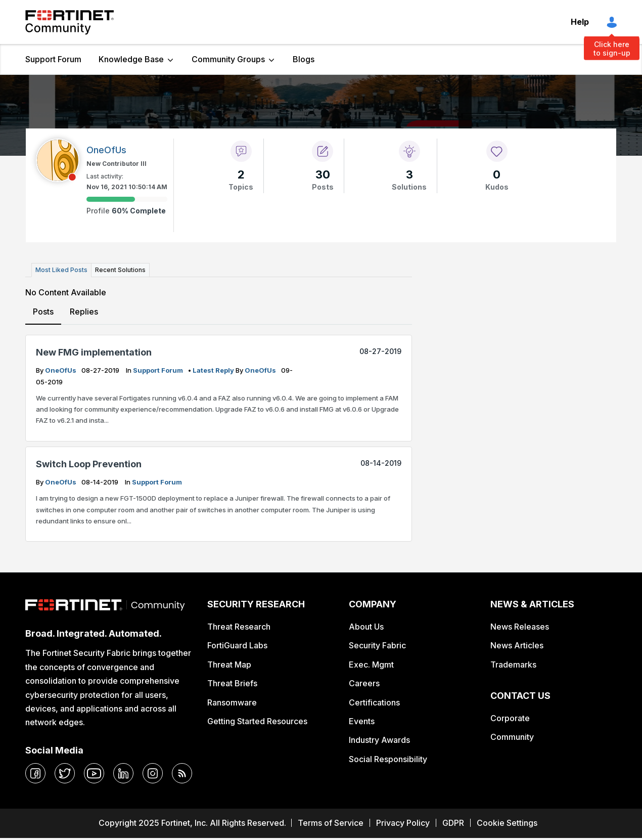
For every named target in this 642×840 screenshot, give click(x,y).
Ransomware (232, 702)
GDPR (453, 823)
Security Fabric (377, 645)
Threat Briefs (232, 683)
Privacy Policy (403, 823)
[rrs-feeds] (182, 773)
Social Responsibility (388, 759)
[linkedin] (123, 773)
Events (362, 721)
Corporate (510, 718)
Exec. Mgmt (371, 665)
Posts (43, 312)
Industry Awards (379, 740)
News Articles (517, 645)
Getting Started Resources (257, 721)
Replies (84, 312)
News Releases (520, 627)
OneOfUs (61, 370)
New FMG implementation (94, 352)
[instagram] (153, 773)
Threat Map (229, 665)
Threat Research (239, 627)
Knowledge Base (131, 59)
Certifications (374, 702)
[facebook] (35, 773)
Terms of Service (331, 823)
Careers (364, 683)
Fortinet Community (70, 22)
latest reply (214, 370)
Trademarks (513, 665)
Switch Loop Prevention (89, 464)
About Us (366, 627)
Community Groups (228, 59)
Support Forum (53, 59)
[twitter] (65, 773)
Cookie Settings (507, 823)
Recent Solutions (120, 270)
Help (580, 22)
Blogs (304, 59)
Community (512, 737)
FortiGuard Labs (237, 645)
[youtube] (94, 773)
